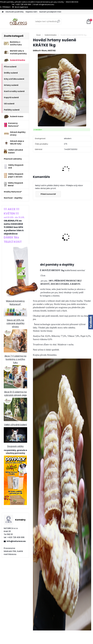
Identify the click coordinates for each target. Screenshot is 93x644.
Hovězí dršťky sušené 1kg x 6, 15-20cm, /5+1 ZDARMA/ (84, 235)
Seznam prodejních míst (50, 12)
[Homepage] (3, 12)
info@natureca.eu (46, 4)
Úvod (38, 35)
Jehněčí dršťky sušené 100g (40, 230)
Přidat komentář (48, 194)
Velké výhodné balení (15, 425)
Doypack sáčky (15, 446)
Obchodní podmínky (15, 12)
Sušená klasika (51, 35)
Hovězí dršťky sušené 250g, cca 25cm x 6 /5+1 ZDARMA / (68, 236)
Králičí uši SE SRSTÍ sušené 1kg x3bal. (54, 232)
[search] (59, 22)
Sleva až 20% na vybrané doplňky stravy (15, 323)
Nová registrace (21, 7)
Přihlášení (6, 7)
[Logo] (18, 22)
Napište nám (31, 12)
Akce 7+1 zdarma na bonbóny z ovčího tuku (15, 359)
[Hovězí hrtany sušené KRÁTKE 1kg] (62, 90)
